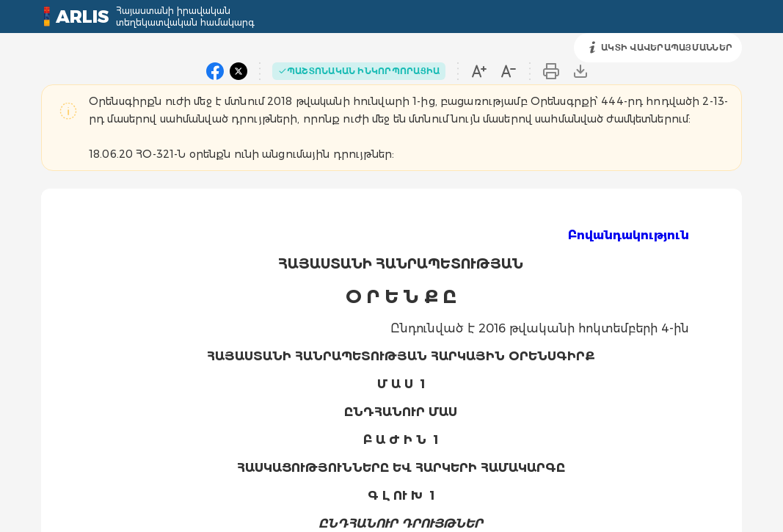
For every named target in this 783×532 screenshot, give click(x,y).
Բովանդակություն (629, 235)
